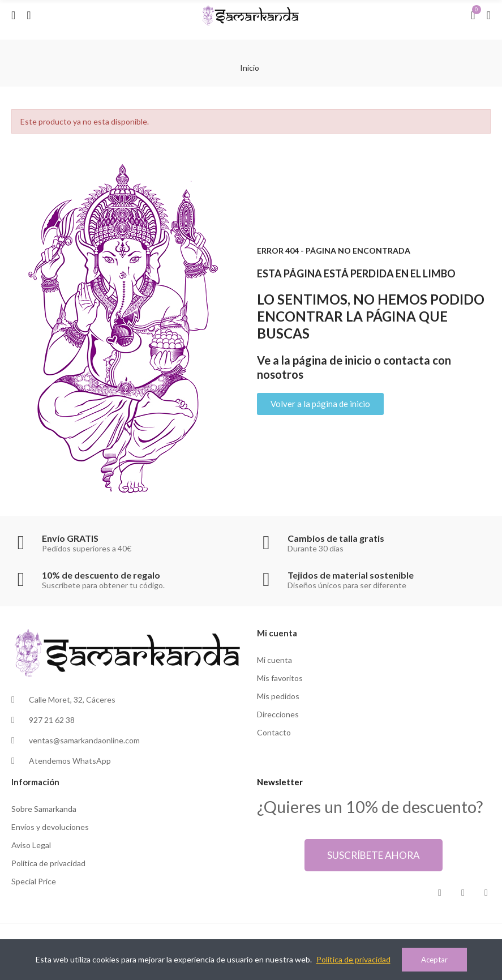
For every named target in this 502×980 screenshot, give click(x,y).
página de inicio (332, 360)
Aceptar (434, 960)
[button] (320, 404)
